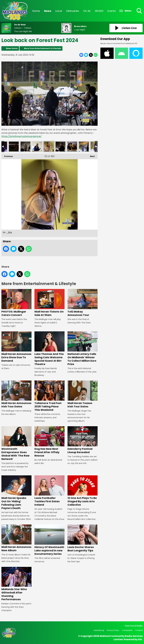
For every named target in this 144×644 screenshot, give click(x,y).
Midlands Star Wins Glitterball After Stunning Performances (16, 584)
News (48, 11)
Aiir (140, 639)
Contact (139, 630)
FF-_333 (37, 147)
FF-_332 (25, 147)
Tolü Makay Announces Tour (83, 303)
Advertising (99, 630)
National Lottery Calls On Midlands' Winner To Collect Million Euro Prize (83, 349)
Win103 (99, 11)
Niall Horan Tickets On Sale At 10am (49, 303)
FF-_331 (14, 147)
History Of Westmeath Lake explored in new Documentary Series (49, 540)
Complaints (127, 630)
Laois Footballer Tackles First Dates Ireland (49, 491)
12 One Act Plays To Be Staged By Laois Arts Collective (83, 491)
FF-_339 (84, 147)
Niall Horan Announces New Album (16, 538)
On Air (87, 11)
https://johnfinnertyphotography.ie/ (22, 136)
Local (59, 11)
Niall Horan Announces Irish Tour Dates (16, 394)
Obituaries (73, 11)
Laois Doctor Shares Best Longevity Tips (83, 538)
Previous (7, 156)
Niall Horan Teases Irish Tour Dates (83, 394)
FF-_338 (72, 147)
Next (91, 156)
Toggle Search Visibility (139, 11)
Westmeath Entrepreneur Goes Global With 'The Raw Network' (16, 443)
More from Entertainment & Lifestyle (43, 48)
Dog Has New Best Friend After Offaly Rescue (49, 442)
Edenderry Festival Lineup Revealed (83, 440)
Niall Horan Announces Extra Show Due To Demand (16, 347)
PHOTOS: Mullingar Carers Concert (16, 303)
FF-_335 (60, 147)
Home (36, 11)
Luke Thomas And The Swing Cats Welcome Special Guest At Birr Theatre (49, 349)
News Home (12, 48)
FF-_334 (49, 147)
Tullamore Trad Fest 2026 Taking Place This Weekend (49, 396)
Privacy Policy (113, 630)
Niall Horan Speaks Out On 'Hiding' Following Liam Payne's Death (16, 493)
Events (112, 11)
